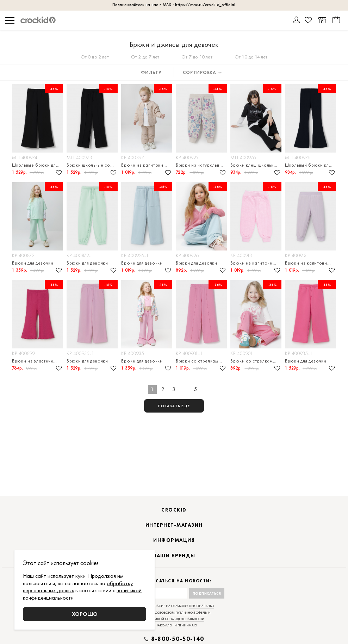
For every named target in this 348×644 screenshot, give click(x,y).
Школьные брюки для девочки (38, 165)
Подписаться (207, 593)
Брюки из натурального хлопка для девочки (201, 165)
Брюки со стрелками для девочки (201, 361)
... (185, 389)
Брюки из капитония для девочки (147, 165)
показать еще (174, 406)
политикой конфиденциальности (174, 619)
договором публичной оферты (181, 613)
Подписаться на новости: (174, 581)
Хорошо (85, 614)
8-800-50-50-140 (178, 639)
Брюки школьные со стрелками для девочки (92, 165)
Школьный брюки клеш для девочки (310, 165)
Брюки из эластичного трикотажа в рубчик (38, 361)
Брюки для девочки (33, 263)
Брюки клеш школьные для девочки (256, 165)
